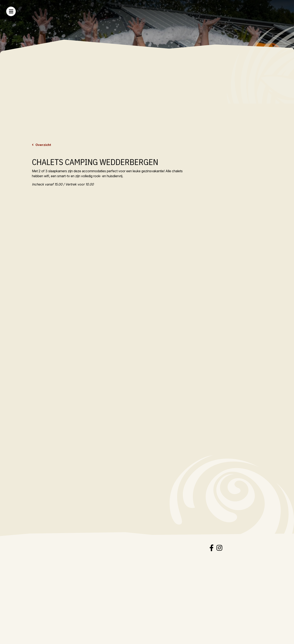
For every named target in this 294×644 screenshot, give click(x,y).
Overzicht (43, 145)
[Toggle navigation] (11, 11)
